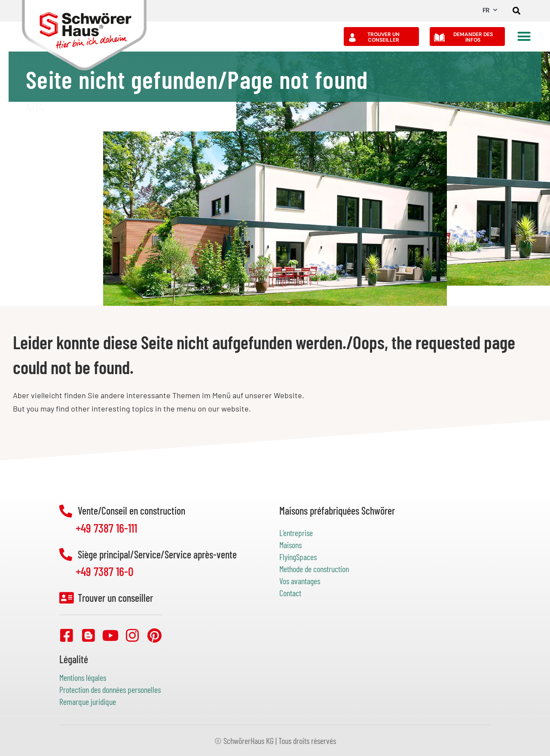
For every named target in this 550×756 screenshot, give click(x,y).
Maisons (290, 545)
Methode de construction (314, 569)
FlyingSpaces (298, 557)
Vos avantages (300, 581)
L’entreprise (296, 533)
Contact (290, 593)
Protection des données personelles (110, 689)
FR (490, 10)
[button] (517, 11)
